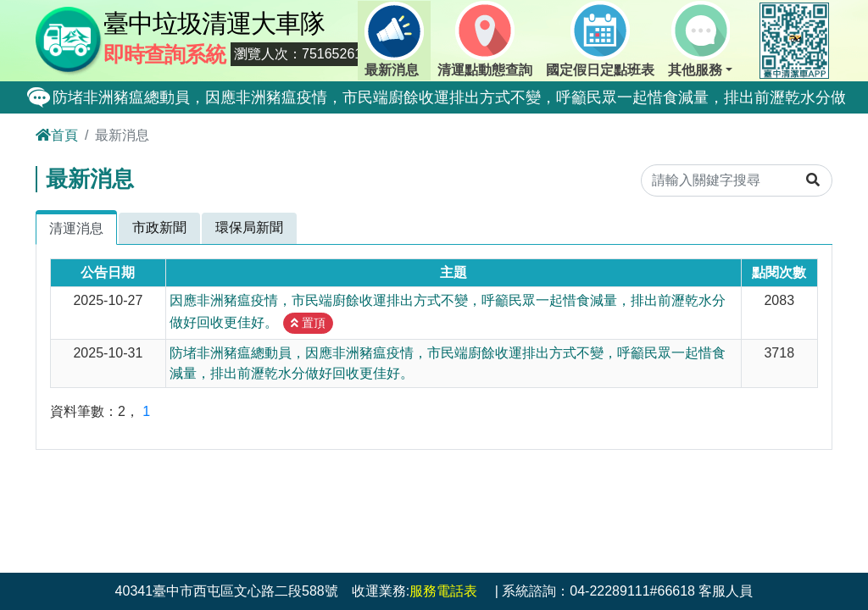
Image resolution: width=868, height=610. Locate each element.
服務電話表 (443, 591)
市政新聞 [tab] (159, 227)
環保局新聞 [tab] (249, 227)
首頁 (57, 135)
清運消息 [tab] (76, 228)
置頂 (308, 323)
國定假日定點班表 (600, 39)
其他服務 (699, 39)
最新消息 (394, 39)
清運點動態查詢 (485, 39)
